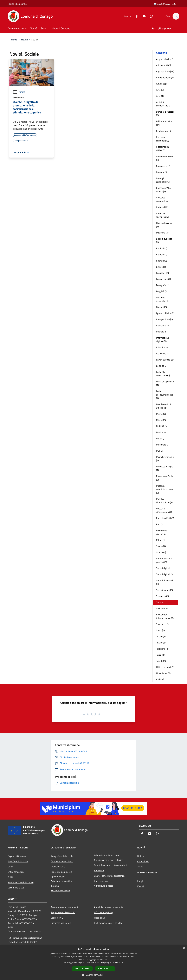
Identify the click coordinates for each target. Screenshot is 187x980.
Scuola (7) (161, 552)
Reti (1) (160, 524)
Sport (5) (160, 630)
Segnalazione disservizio (63, 912)
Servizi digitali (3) (165, 574)
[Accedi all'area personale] (165, 4)
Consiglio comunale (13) (163, 180)
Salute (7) (161, 546)
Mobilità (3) (162, 426)
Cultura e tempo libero (62, 861)
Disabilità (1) (162, 233)
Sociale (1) (161, 602)
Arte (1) (160, 96)
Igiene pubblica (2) (165, 313)
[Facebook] (135, 16)
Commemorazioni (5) (165, 158)
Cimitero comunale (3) (163, 139)
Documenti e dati (16, 888)
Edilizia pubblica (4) (164, 240)
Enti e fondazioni (16, 872)
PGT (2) (160, 451)
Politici (11, 877)
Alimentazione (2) (165, 78)
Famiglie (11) (162, 273)
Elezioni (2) (162, 254)
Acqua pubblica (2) (165, 59)
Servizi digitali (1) (165, 568)
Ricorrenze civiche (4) (162, 532)
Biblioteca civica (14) (164, 123)
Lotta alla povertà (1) (165, 383)
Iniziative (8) (162, 347)
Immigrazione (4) (164, 319)
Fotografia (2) (163, 285)
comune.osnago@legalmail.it (27, 938)
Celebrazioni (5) (164, 131)
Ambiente (99, 870)
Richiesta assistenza (61, 923)
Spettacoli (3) (163, 624)
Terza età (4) (162, 655)
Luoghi (141, 881)
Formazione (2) (163, 279)
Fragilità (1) (162, 291)
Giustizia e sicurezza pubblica (109, 860)
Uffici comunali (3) (165, 667)
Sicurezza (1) (162, 596)
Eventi (141, 886)
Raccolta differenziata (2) (164, 510)
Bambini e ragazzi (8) (165, 113)
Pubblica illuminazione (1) (164, 501)
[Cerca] (176, 16)
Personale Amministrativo (21, 882)
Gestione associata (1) (162, 299)
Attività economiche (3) (164, 104)
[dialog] (93, 963)
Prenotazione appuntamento (65, 907)
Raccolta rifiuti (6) (165, 518)
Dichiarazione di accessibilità (108, 923)
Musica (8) (161, 432)
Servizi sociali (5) (164, 590)
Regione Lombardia (17, 4)
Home (14, 40)
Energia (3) (162, 261)
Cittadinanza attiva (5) (162, 148)
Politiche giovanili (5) (165, 459)
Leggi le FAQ (57, 918)
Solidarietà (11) (164, 608)
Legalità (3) (162, 366)
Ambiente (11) (163, 84)
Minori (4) (161, 414)
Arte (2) (160, 90)
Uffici (10, 867)
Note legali (99, 918)
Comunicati (143, 861)
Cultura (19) (162, 207)
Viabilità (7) (162, 679)
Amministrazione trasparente (109, 907)
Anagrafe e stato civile (62, 856)
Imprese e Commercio (62, 872)
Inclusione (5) (163, 325)
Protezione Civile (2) (165, 478)
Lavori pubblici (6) (165, 360)
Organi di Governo (17, 856)
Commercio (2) (163, 166)
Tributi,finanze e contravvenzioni (110, 865)
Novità (24, 40)
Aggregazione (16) (165, 71)
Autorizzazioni (101, 881)
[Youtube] (143, 16)
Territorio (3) (162, 649)
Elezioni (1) (162, 248)
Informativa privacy (104, 912)
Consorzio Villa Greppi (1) (163, 190)
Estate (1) (161, 267)
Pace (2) (160, 438)
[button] (93, 975)
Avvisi (140, 867)
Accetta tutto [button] (82, 969)
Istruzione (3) (163, 353)
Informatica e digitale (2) (163, 339)
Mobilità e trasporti (60, 890)
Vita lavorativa (58, 867)
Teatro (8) (161, 643)
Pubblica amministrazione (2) (165, 489)
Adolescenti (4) (163, 65)
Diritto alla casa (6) (164, 225)
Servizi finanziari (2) (165, 582)
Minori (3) (161, 420)
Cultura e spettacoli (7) (163, 215)
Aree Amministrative (18, 861)
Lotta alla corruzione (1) (163, 374)
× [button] (184, 948)
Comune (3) (162, 172)
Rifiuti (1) (161, 540)
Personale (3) (163, 445)
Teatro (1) (161, 636)
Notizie (19, 92)
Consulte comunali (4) (162, 199)
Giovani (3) (161, 307)
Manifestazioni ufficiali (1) (163, 406)
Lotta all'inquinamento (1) (165, 395)
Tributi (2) (161, 661)
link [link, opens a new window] (122, 962)
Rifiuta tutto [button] (105, 968)
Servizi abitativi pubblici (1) (164, 560)
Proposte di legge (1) (165, 468)
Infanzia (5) (162, 332)
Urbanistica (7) (163, 673)
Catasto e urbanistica (61, 881)
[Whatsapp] (150, 16)
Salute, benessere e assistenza (109, 876)
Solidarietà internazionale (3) (165, 616)
